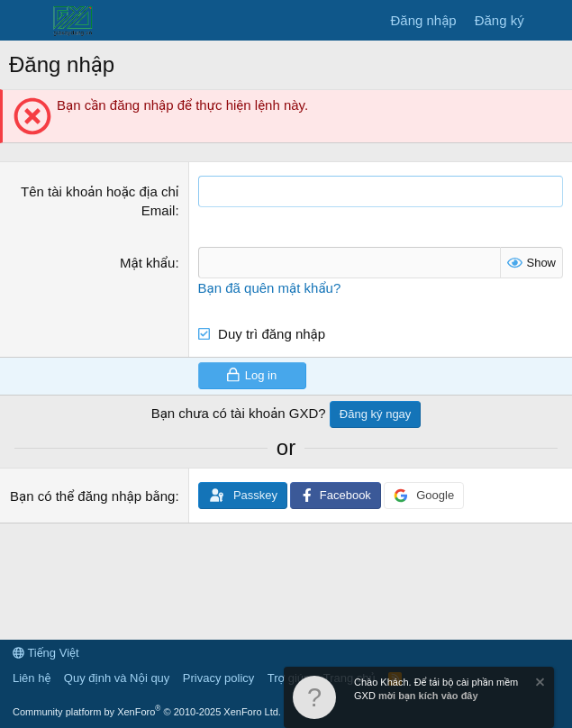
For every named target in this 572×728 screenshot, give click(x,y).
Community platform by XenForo (147, 712)
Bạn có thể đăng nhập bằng (92, 496)
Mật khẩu (147, 263)
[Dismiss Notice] (539, 684)
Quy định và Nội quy (117, 678)
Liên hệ (32, 678)
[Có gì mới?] (551, 20)
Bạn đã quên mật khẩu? (270, 288)
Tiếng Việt (46, 653)
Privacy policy (218, 678)
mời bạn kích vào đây (428, 696)
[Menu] (25, 21)
